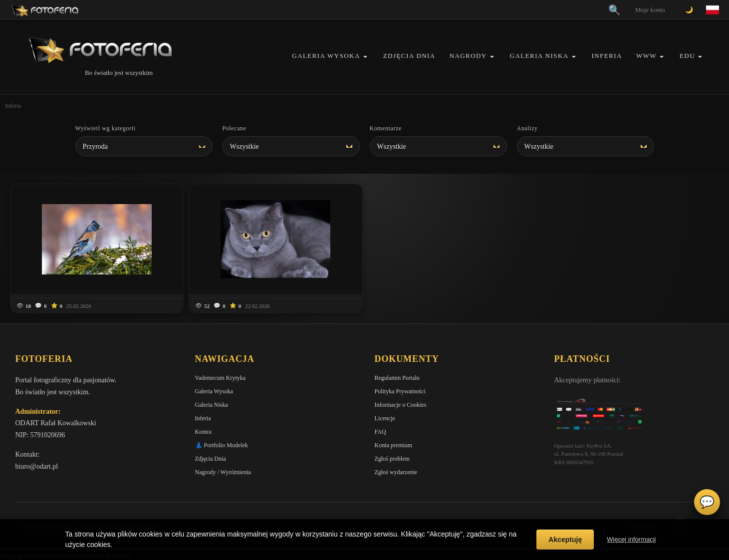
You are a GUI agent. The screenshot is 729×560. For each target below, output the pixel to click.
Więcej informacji (631, 539)
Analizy (527, 128)
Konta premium (394, 445)
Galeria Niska (539, 56)
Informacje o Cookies (401, 405)
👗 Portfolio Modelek (222, 445)
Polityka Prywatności (400, 391)
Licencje (385, 418)
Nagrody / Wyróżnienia (223, 472)
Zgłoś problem (392, 459)
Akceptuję (565, 540)
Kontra (203, 432)
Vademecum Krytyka (221, 378)
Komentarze (386, 128)
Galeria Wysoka (326, 56)
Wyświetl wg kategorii (106, 128)
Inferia (607, 56)
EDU (687, 56)
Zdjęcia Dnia (409, 56)
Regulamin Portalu (397, 378)
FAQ (380, 432)
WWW (646, 56)
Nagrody (468, 56)
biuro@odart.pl (37, 466)
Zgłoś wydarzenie (396, 472)
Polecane (235, 128)
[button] (365, 57)
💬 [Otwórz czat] (707, 502)
